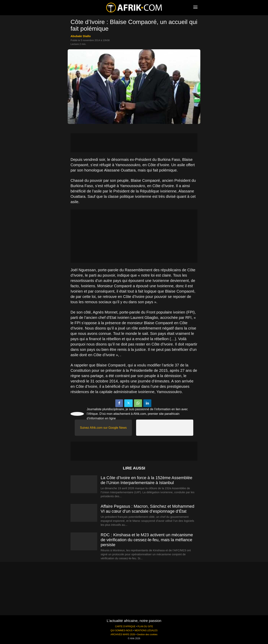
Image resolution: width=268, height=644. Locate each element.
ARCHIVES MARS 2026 (123, 634)
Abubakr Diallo (81, 36)
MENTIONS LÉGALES (146, 630)
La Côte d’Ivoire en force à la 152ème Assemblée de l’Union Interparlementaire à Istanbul (146, 480)
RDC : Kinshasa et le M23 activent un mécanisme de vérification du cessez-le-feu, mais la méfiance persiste (147, 540)
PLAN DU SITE (145, 626)
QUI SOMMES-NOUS (122, 630)
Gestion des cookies (147, 634)
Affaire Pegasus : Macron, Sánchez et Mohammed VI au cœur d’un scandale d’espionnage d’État (147, 509)
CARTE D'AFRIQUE (125, 626)
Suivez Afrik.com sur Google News (103, 428)
